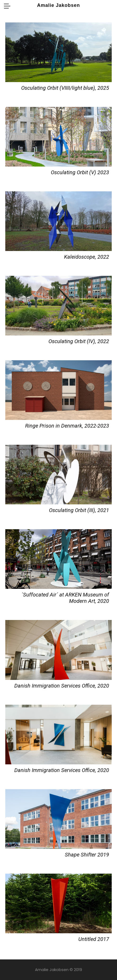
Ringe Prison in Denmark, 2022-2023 (67, 426)
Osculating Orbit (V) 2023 (80, 172)
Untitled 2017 (94, 939)
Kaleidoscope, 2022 (87, 257)
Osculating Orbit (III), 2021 (79, 510)
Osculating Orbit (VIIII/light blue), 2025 (65, 88)
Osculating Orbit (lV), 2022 (79, 341)
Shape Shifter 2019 (87, 855)
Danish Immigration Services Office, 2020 (62, 686)
